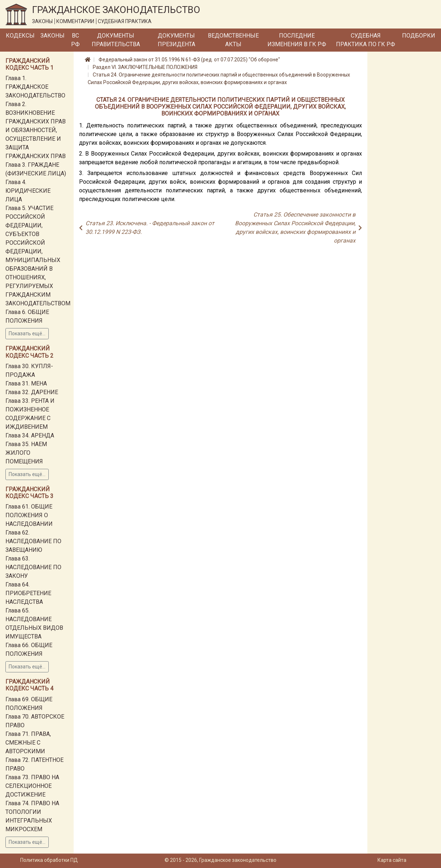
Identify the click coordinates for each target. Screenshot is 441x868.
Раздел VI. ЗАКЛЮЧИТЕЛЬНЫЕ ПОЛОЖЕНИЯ (145, 67)
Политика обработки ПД (49, 860)
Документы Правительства (116, 40)
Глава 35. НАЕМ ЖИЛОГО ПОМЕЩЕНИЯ (26, 453)
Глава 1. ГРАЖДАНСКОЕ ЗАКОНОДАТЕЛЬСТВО (35, 87)
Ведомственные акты (233, 40)
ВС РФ (75, 40)
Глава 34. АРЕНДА (30, 435)
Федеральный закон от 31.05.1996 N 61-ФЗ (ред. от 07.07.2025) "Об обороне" (189, 60)
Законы (53, 36)
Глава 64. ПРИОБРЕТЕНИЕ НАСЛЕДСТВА (28, 593)
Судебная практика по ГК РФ (366, 40)
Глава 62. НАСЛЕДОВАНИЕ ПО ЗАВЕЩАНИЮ (33, 541)
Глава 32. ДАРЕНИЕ (32, 392)
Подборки (419, 36)
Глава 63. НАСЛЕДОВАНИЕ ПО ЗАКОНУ (33, 567)
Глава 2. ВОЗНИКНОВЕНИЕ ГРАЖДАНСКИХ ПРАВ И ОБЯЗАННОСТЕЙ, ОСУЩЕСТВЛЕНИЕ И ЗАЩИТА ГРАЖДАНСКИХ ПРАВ (36, 130)
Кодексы (20, 36)
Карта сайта (392, 860)
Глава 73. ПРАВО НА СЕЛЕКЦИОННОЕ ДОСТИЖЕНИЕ (32, 786)
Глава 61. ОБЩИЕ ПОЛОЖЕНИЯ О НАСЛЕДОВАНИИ (29, 515)
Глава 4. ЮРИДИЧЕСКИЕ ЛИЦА (28, 191)
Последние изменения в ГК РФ (297, 40)
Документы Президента (176, 40)
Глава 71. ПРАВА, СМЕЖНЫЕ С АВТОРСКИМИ (28, 743)
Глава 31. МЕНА (26, 383)
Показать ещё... (27, 333)
